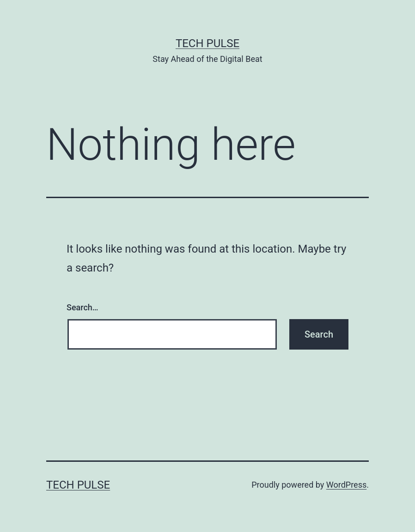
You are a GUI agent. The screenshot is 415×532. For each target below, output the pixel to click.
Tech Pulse (207, 43)
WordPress (346, 485)
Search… (82, 307)
